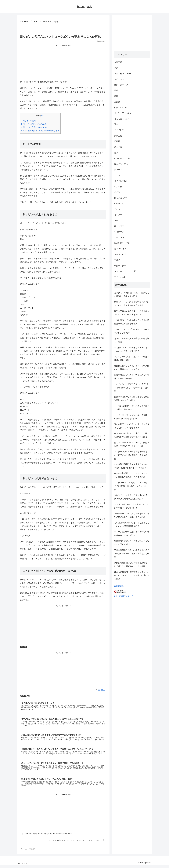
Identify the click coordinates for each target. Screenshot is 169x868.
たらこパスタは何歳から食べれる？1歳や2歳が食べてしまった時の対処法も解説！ (131, 388)
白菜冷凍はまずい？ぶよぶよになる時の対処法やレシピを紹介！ (132, 399)
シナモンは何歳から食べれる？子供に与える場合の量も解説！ (132, 408)
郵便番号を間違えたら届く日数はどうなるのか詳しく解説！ (132, 543)
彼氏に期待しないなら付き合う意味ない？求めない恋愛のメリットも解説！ (131, 564)
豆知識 (23, 647)
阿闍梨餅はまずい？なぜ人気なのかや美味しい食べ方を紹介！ (132, 377)
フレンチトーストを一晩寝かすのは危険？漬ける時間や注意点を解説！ (131, 497)
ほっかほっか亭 (121, 198)
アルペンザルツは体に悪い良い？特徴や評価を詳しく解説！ (132, 358)
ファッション (120, 277)
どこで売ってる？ (122, 119)
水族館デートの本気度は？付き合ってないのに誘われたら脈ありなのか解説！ (132, 515)
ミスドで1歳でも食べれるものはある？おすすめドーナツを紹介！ (131, 506)
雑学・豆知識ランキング (123, 596)
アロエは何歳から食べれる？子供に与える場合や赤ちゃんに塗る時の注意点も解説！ (132, 554)
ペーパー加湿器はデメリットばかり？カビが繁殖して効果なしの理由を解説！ (132, 475)
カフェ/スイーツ (121, 249)
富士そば (118, 147)
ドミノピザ (119, 130)
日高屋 (117, 141)
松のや (117, 192)
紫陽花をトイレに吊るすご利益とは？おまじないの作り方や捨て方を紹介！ (132, 304)
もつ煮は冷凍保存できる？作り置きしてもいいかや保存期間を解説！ (132, 524)
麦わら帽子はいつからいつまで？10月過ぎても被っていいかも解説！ (132, 426)
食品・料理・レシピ (123, 74)
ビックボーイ (120, 215)
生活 (116, 68)
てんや (117, 209)
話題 (116, 96)
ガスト (117, 153)
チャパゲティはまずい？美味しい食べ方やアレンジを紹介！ (132, 331)
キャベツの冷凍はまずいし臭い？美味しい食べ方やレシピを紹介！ (132, 417)
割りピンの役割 (28, 121)
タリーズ (118, 170)
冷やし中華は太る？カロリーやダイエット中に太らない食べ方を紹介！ (132, 313)
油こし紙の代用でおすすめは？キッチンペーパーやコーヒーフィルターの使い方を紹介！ (132, 575)
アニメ (117, 260)
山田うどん (119, 203)
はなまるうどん (121, 164)
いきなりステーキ (122, 158)
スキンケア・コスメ (123, 113)
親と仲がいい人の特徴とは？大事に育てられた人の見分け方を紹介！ (132, 349)
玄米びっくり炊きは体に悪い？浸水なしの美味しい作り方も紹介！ (132, 295)
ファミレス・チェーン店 (125, 271)
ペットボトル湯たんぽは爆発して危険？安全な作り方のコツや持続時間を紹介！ (132, 435)
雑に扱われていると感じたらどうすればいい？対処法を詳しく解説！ (132, 368)
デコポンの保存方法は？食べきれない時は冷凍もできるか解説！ (132, 533)
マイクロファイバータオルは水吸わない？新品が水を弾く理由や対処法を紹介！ (131, 455)
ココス (117, 175)
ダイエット (119, 79)
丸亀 (116, 220)
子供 (116, 90)
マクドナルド (120, 254)
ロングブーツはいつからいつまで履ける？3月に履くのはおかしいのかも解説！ (131, 486)
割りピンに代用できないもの (34, 127)
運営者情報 (119, 586)
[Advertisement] (63, 62)
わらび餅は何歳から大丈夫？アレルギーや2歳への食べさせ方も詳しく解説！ (132, 466)
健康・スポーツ (121, 85)
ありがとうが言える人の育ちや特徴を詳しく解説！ (132, 340)
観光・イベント (121, 108)
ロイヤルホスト (121, 181)
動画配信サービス (122, 243)
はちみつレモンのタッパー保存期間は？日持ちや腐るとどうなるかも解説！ (132, 444)
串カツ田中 (119, 226)
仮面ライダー (120, 266)
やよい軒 (118, 187)
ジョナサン (119, 232)
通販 (116, 124)
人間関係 (118, 62)
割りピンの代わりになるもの (34, 124)
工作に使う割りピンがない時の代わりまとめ (40, 131)
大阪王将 (118, 136)
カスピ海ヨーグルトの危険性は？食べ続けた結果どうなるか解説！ (132, 322)
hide (42, 116)
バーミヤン (119, 237)
